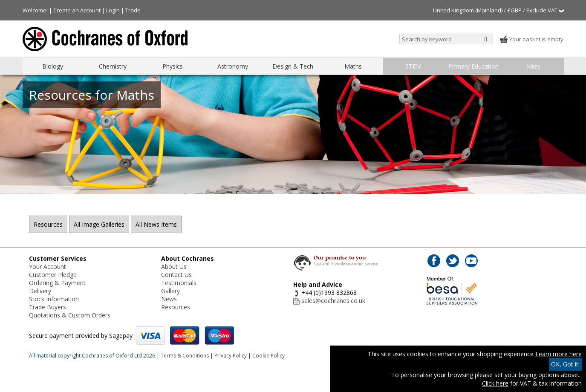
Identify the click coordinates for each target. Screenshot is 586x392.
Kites (534, 66)
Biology (53, 66)
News (169, 299)
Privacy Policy (231, 356)
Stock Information (54, 299)
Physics (173, 66)
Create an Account (77, 10)
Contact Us (176, 275)
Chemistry (113, 66)
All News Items (156, 224)
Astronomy (233, 66)
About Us (174, 267)
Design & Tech (293, 66)
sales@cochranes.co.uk (333, 301)
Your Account (48, 267)
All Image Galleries (99, 224)
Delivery (40, 291)
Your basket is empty (531, 39)
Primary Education (473, 66)
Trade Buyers (48, 307)
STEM (413, 66)
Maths (353, 66)
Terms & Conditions (185, 356)
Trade (133, 10)
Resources (48, 224)
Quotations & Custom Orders (70, 315)
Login (113, 10)
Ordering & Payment (57, 283)
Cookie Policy (268, 356)
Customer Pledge (53, 275)
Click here (495, 383)
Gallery (170, 291)
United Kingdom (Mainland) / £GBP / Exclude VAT (498, 10)
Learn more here (559, 354)
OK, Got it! (565, 364)
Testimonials (179, 283)
